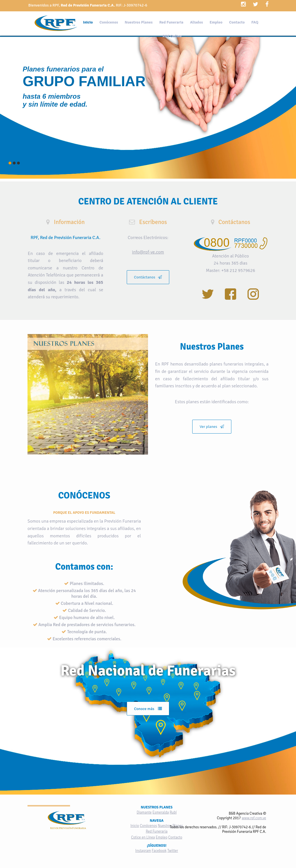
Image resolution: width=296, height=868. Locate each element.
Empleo (216, 22)
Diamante (144, 812)
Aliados (196, 22)
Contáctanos (148, 277)
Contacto (237, 22)
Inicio (88, 22)
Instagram (143, 851)
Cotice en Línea (143, 837)
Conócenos (109, 22)
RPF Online (172, 36)
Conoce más (148, 709)
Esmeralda (161, 812)
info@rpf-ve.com (148, 252)
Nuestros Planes (139, 22)
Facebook (159, 851)
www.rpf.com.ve (254, 818)
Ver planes (212, 427)
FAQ (255, 22)
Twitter (173, 851)
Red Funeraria (171, 22)
